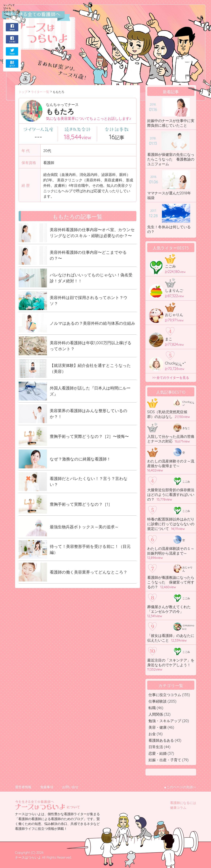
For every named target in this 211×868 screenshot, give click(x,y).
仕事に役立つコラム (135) (169, 695)
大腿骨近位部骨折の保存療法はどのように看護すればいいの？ (171, 495)
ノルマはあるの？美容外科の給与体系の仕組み (93, 323)
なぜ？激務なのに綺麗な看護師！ (80, 459)
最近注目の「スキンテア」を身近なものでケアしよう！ (171, 662)
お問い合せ (70, 787)
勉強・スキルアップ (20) (169, 721)
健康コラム (178, 808)
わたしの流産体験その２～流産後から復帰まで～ (171, 463)
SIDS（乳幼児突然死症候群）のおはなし (167, 414)
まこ (169, 339)
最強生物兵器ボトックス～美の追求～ (84, 527)
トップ (23, 92)
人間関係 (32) (160, 714)
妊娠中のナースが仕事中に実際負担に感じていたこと (171, 123)
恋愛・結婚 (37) (161, 753)
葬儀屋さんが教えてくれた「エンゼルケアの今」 (169, 609)
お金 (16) (156, 734)
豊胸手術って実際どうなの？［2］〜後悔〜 (89, 436)
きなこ (186, 428)
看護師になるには (183, 803)
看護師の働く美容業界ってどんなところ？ (89, 572)
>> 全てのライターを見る (171, 378)
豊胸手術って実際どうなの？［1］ (81, 504)
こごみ (170, 266)
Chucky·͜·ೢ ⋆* (175, 363)
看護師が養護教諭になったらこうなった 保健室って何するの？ (171, 582)
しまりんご (174, 290)
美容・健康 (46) (161, 727)
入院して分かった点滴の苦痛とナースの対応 (171, 439)
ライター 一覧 (40, 92)
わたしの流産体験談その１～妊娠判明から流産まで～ (171, 551)
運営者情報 (23, 787)
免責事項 (47, 787)
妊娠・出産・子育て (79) (169, 760)
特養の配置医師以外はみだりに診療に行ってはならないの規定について (171, 524)
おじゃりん (174, 315)
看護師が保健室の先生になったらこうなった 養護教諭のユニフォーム (171, 159)
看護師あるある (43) (165, 740)
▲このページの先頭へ (180, 787)
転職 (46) (156, 708)
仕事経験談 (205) (162, 701)
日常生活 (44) (160, 747)
